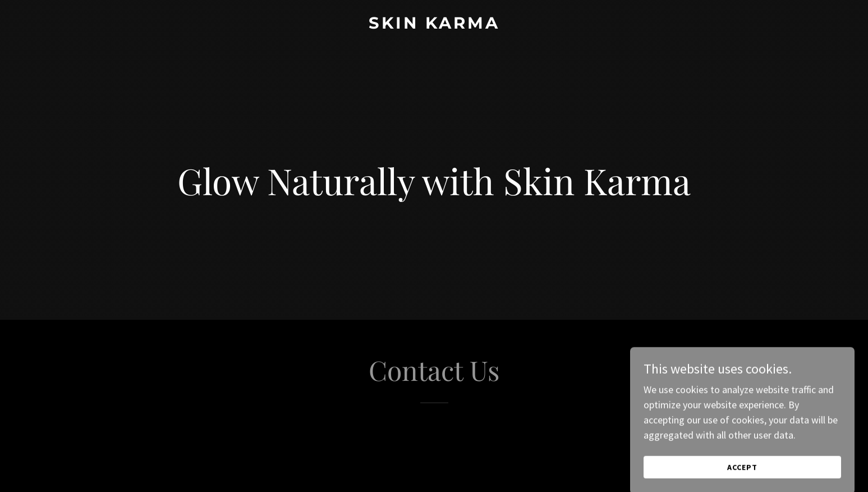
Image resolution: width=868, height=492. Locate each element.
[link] (434, 25)
